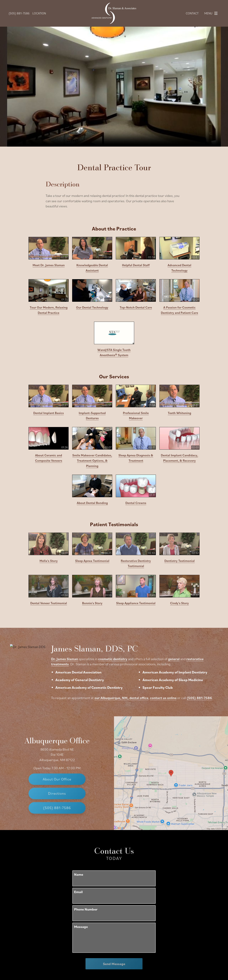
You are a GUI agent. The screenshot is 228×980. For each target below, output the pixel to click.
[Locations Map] (171, 721)
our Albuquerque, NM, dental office (121, 698)
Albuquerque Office (57, 724)
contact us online (163, 698)
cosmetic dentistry (113, 659)
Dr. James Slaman (65, 659)
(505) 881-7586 (199, 698)
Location (39, 13)
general (174, 659)
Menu (212, 13)
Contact (192, 13)
